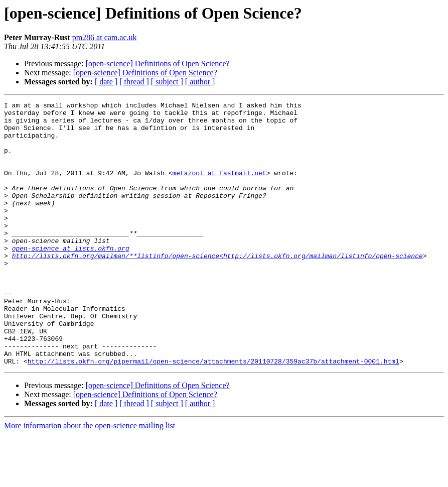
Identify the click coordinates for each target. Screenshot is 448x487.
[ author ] (200, 82)
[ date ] (106, 82)
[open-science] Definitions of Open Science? (158, 64)
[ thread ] (134, 82)
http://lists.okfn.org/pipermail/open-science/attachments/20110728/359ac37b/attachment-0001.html (213, 414)
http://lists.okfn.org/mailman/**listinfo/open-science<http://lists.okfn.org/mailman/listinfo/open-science (217, 287)
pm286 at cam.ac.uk (105, 37)
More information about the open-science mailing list (90, 478)
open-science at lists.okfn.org (71, 278)
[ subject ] (167, 82)
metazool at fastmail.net (219, 188)
